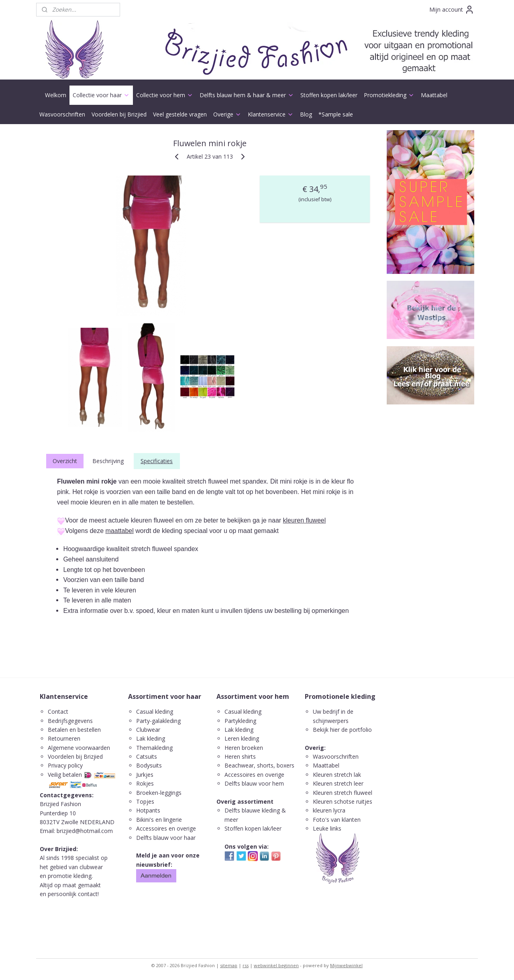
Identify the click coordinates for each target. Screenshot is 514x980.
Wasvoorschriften (62, 114)
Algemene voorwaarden (79, 748)
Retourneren (64, 738)
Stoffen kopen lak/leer (329, 95)
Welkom (56, 95)
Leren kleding (242, 738)
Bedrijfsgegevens (70, 721)
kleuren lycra (329, 810)
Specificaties (157, 461)
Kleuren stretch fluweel (343, 793)
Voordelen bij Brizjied (119, 114)
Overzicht (65, 461)
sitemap (229, 965)
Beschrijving (108, 461)
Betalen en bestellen (74, 730)
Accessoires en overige (166, 828)
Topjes (145, 801)
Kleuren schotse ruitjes (343, 801)
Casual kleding (155, 712)
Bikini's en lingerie (159, 820)
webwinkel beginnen (276, 965)
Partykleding (240, 721)
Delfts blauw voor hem (254, 783)
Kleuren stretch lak (337, 775)
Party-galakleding (158, 721)
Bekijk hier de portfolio (342, 730)
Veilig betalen (65, 775)
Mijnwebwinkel (346, 965)
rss (246, 965)
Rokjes (145, 783)
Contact (58, 712)
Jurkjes (145, 775)
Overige (227, 114)
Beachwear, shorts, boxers (259, 765)
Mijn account (452, 10)
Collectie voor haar (101, 95)
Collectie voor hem (165, 95)
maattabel (120, 531)
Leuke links (327, 828)
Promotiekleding (389, 95)
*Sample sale (336, 114)
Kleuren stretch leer (338, 783)
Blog (306, 114)
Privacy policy (65, 765)
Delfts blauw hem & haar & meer (247, 95)
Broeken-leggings (159, 793)
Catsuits (147, 756)
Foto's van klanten (337, 820)
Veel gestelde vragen (180, 114)
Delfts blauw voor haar (166, 838)
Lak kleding (151, 738)
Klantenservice (271, 114)
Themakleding (155, 748)
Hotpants (148, 810)
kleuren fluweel (305, 520)
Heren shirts (240, 756)
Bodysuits (149, 765)
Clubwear (148, 730)
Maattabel (434, 95)
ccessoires (242, 775)
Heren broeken (244, 748)
